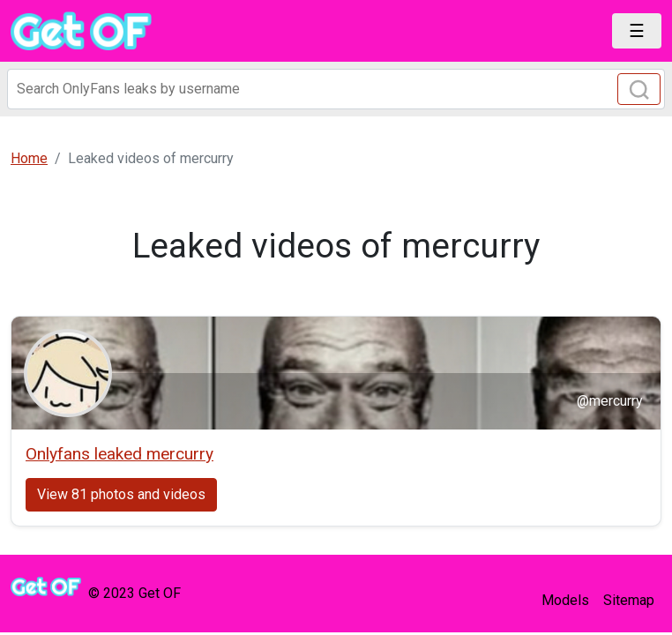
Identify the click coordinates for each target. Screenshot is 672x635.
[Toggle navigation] (637, 31)
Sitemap (629, 600)
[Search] (336, 89)
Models (565, 600)
